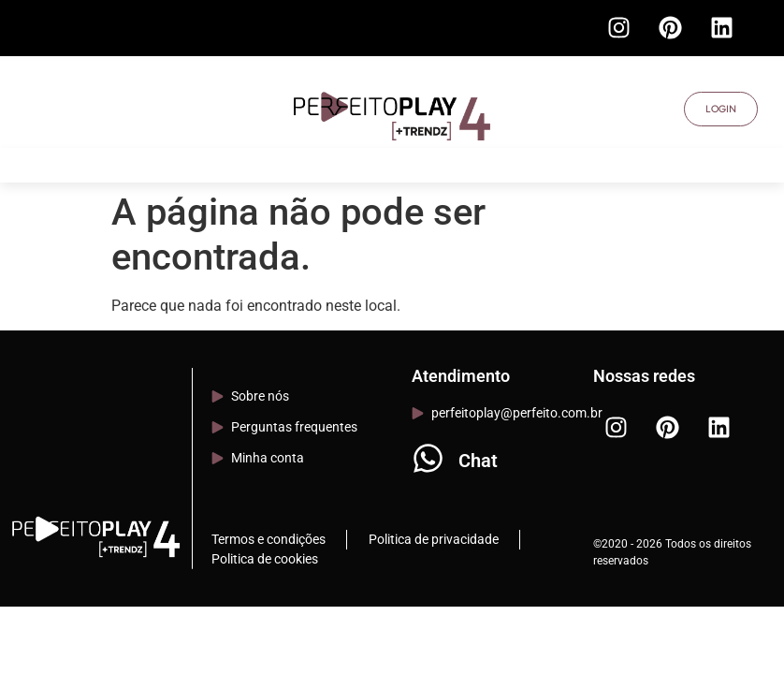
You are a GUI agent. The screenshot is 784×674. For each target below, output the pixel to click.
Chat (478, 461)
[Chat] (428, 458)
